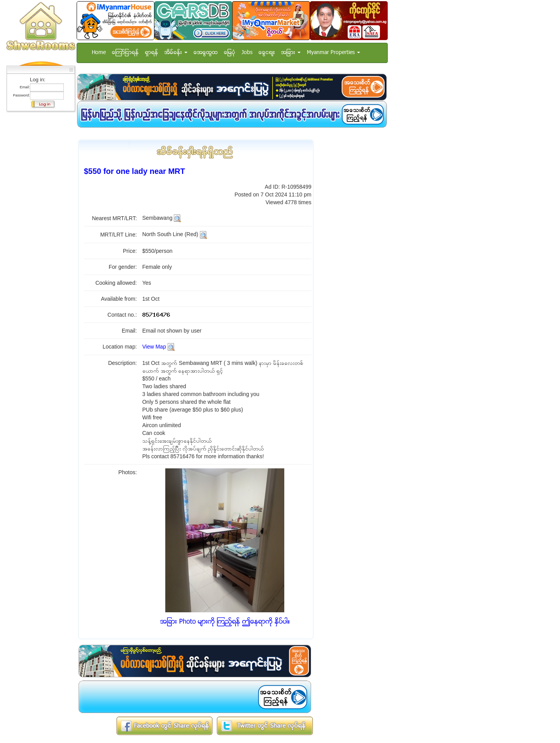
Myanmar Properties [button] (333, 53)
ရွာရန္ (152, 53)
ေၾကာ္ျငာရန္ (125, 53)
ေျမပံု (230, 53)
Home (99, 53)
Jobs (247, 53)
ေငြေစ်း (267, 53)
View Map (154, 347)
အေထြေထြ (206, 53)
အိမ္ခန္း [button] (176, 53)
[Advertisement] (38, 231)
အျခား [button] (291, 53)
